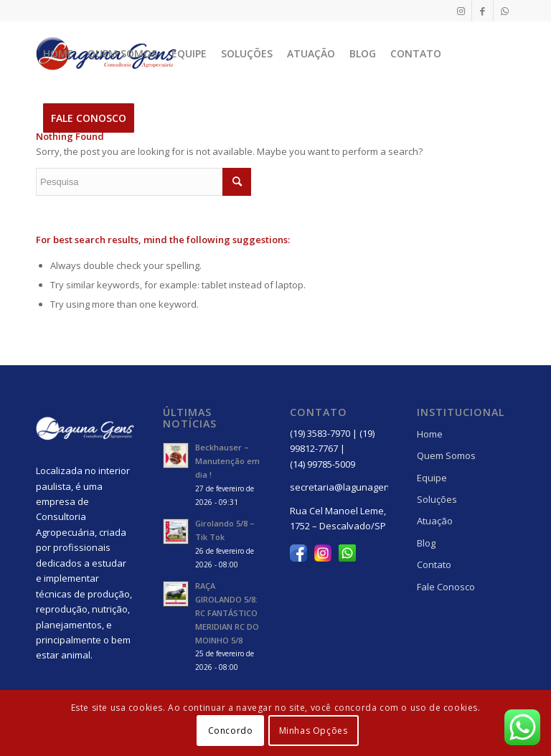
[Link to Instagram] (461, 11)
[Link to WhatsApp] (504, 11)
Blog (426, 543)
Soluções (437, 499)
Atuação (435, 521)
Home (430, 434)
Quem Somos (446, 455)
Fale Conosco (446, 587)
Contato (434, 564)
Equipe (432, 478)
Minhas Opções (314, 731)
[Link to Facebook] (482, 11)
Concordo (231, 731)
